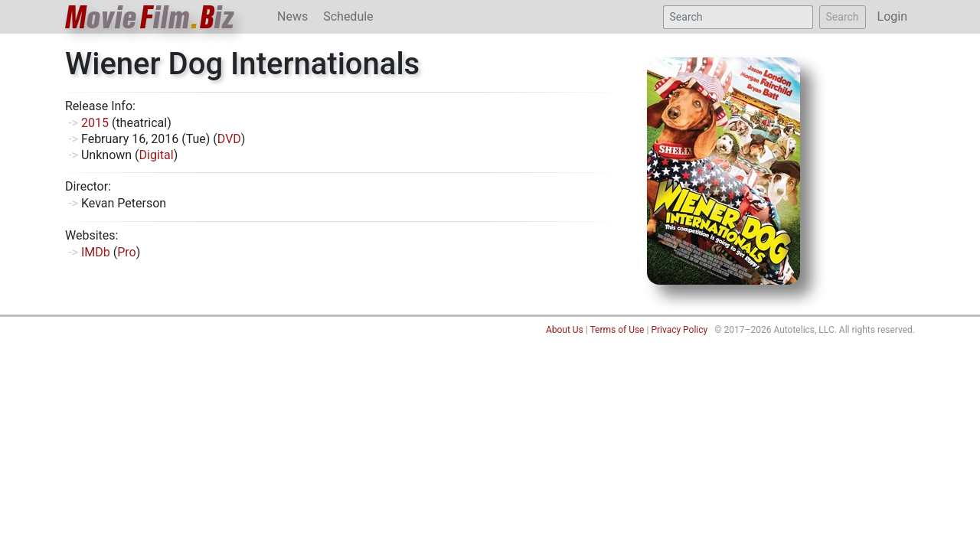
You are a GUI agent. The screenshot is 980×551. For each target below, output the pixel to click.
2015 (95, 123)
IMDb (96, 252)
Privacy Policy (679, 330)
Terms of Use (617, 330)
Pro (126, 252)
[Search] (738, 17)
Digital (157, 155)
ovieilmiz (150, 17)
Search (843, 17)
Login (892, 16)
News (292, 16)
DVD (229, 139)
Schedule (348, 16)
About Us (565, 330)
